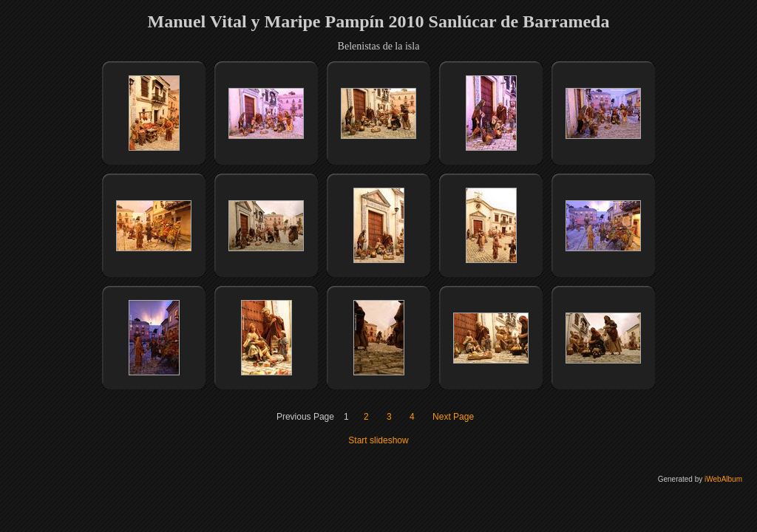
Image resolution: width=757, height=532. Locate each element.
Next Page (453, 417)
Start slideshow (378, 440)
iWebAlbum (723, 479)
